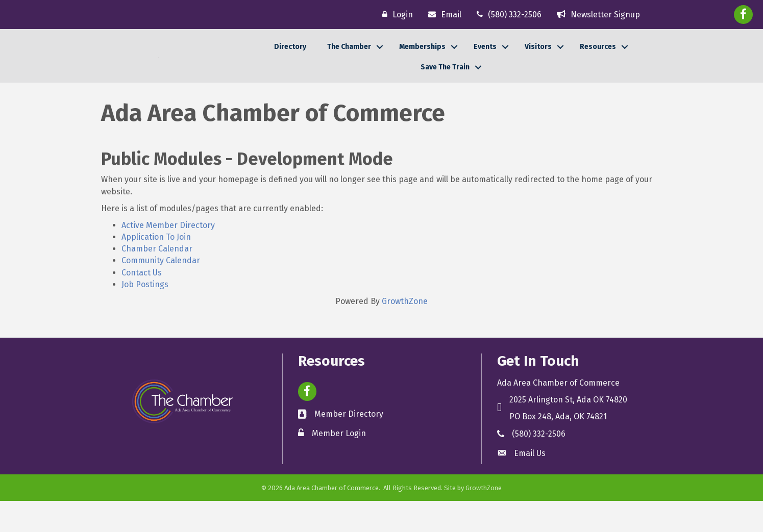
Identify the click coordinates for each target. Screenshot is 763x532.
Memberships (422, 62)
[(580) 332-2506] (507, 14)
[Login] (395, 14)
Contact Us (142, 304)
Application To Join (156, 268)
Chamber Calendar (157, 280)
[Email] (442, 14)
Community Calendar (161, 292)
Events (485, 62)
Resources (598, 62)
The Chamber (349, 62)
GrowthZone (405, 332)
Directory (290, 62)
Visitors (538, 62)
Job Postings (145, 315)
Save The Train (445, 83)
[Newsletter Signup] (596, 14)
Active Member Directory (168, 256)
